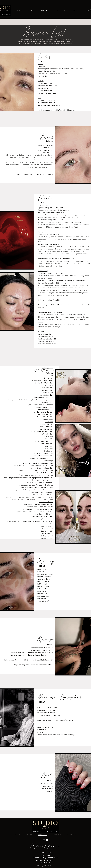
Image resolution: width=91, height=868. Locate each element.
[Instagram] (88, 10)
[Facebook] (47, 840)
